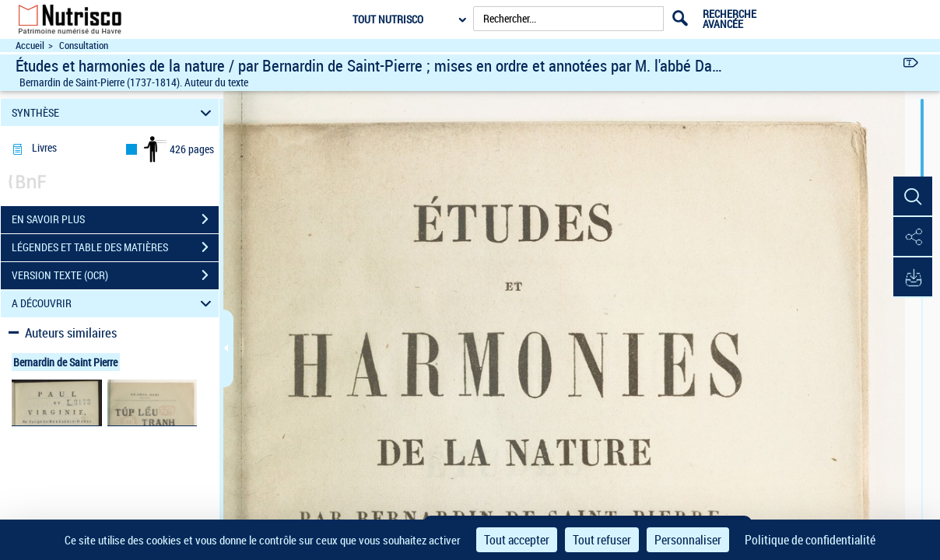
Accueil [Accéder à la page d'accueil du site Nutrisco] (30, 45)
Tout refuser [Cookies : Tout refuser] (602, 540)
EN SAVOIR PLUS (115, 219)
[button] (913, 197)
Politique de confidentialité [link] (810, 540)
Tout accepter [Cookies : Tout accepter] (517, 540)
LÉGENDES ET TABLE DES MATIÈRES (115, 247)
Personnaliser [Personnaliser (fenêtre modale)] (688, 540)
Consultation (84, 45)
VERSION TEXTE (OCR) (115, 275)
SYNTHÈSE (114, 112)
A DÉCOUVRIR (114, 304)
